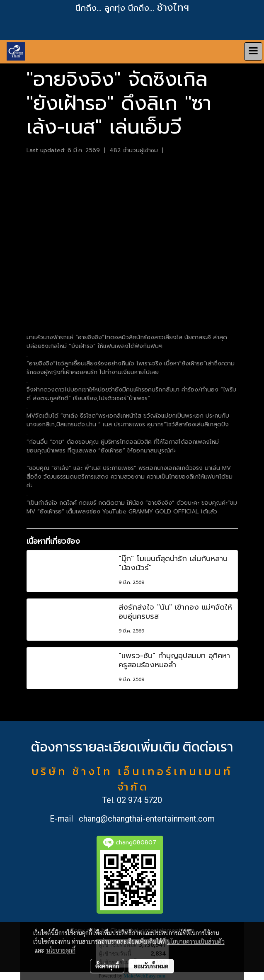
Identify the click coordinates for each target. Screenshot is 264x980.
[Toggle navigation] (253, 51)
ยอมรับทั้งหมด (151, 966)
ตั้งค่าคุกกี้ (107, 966)
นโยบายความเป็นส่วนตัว (196, 941)
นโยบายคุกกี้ (61, 950)
